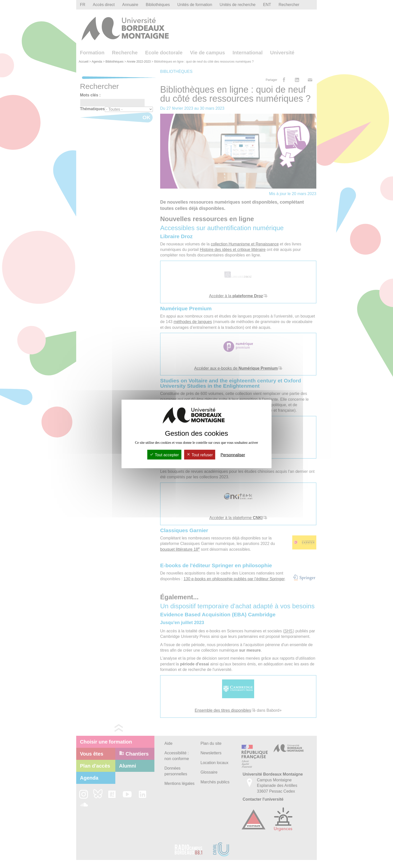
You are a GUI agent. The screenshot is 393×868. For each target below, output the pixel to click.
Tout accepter (164, 455)
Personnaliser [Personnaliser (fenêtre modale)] (233, 455)
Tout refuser (200, 455)
